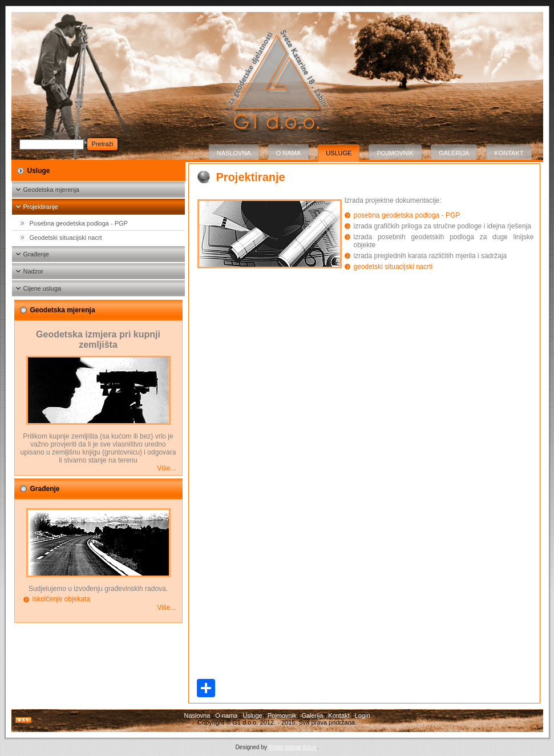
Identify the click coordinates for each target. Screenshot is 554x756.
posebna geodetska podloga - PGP (407, 215)
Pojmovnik (395, 153)
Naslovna (234, 153)
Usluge (339, 153)
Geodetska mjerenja (51, 190)
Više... (166, 468)
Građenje (36, 254)
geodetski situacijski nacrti (393, 267)
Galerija (454, 153)
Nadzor (33, 271)
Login (363, 715)
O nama (288, 153)
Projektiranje (41, 207)
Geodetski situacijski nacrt (66, 238)
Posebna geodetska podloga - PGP (79, 223)
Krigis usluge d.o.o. (293, 747)
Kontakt (509, 153)
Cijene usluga (43, 288)
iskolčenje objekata (61, 599)
